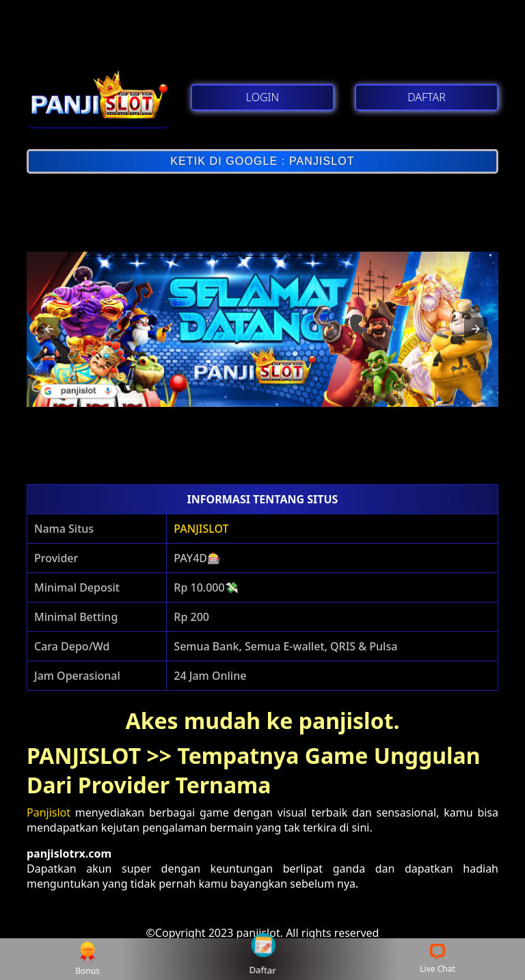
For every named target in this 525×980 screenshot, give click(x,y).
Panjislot (49, 812)
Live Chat (437, 959)
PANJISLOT (201, 529)
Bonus (87, 959)
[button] (49, 329)
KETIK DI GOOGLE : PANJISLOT (262, 161)
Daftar (262, 957)
